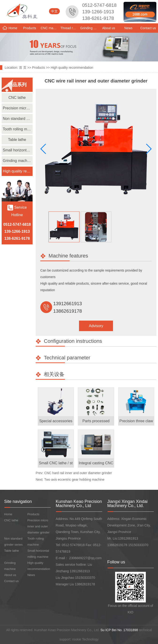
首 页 (23, 68)
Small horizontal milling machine (18, 150)
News (128, 28)
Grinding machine (89, 28)
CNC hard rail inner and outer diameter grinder (78, 473)
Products (30, 28)
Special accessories (56, 421)
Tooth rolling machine (18, 129)
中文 (54, 11)
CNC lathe (17, 98)
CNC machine (50, 28)
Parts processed (96, 421)
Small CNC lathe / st (56, 463)
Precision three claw (136, 421)
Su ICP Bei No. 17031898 (119, 630)
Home (10, 28)
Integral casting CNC (96, 463)
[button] (149, 149)
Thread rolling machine (70, 28)
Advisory (96, 326)
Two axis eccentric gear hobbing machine (74, 479)
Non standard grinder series (18, 119)
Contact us (148, 28)
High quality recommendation (72, 68)
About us (109, 28)
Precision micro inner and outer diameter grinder (18, 108)
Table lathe (17, 140)
